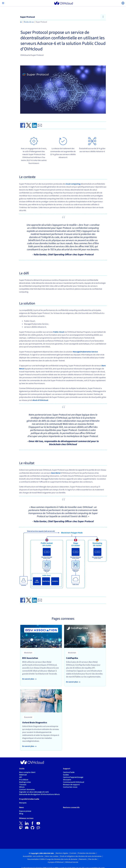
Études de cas (29, 22)
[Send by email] (40, 125)
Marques (23, 803)
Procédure (24, 780)
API (21, 777)
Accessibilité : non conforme (33, 856)
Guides (66, 775)
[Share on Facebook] (23, 125)
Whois (22, 787)
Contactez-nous (70, 787)
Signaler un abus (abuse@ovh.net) (34, 792)
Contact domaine (27, 789)
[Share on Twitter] (29, 125)
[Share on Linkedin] (34, 125)
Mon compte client (27, 772)
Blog (21, 813)
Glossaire (67, 780)
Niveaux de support (71, 784)
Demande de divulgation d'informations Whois (39, 794)
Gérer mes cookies (52, 856)
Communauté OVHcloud (74, 782)
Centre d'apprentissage (73, 777)
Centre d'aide (69, 772)
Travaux (23, 784)
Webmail (23, 775)
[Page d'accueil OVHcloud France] (21, 22)
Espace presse (25, 811)
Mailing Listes (25, 782)
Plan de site (93, 859)
